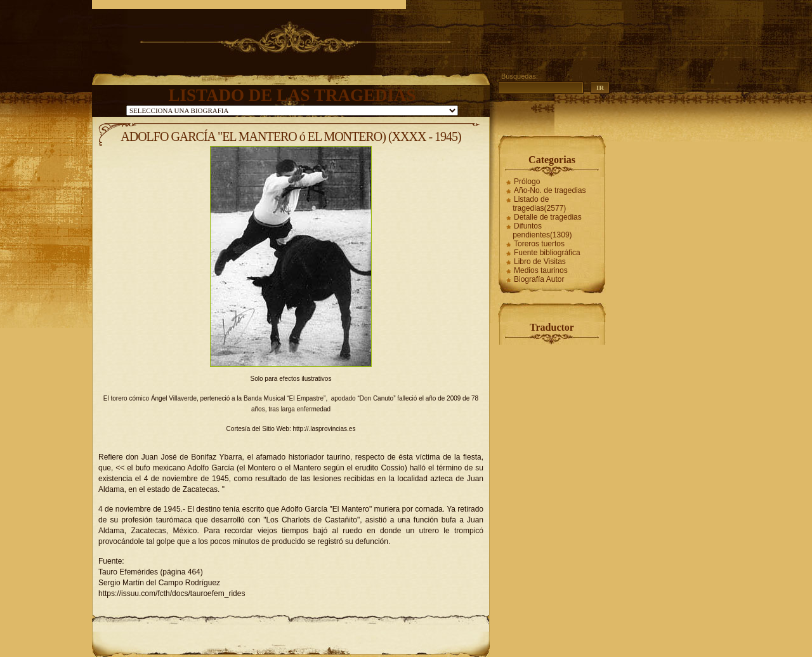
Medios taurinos (541, 270)
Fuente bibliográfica (547, 253)
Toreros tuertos (539, 244)
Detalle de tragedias (548, 217)
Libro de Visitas (540, 262)
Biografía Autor (539, 279)
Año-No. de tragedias (550, 190)
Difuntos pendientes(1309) (542, 230)
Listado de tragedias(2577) (539, 204)
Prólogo (527, 182)
